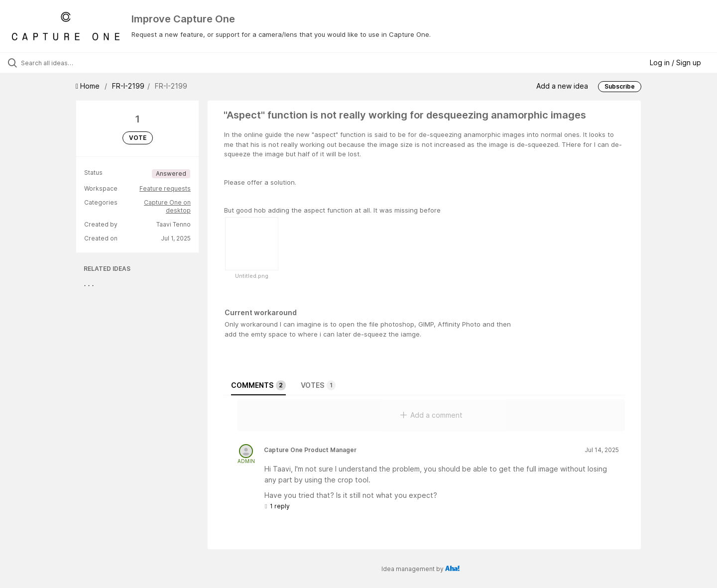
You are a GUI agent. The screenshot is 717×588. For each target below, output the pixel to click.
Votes (318, 385)
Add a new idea (562, 86)
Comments (258, 385)
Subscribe (620, 86)
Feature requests (165, 188)
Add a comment (431, 415)
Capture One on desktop (167, 206)
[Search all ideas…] (84, 63)
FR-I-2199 (128, 86)
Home (89, 86)
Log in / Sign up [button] (675, 62)
